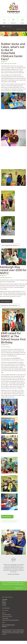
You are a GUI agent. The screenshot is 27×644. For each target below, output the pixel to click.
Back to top (4, 626)
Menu (4, 21)
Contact (22, 21)
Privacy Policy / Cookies (7, 617)
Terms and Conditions (7, 615)
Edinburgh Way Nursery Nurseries (10, 306)
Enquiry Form (19, 588)
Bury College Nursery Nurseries (10, 245)
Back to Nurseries (7, 241)
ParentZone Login (21, 29)
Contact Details (5, 618)
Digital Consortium (11, 625)
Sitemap (4, 613)
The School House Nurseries (10, 521)
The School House (6, 347)
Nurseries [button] (13, 21)
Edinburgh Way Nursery (6, 277)
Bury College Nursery (6, 63)
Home (4, 26)
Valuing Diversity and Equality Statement (11, 620)
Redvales (14, 63)
